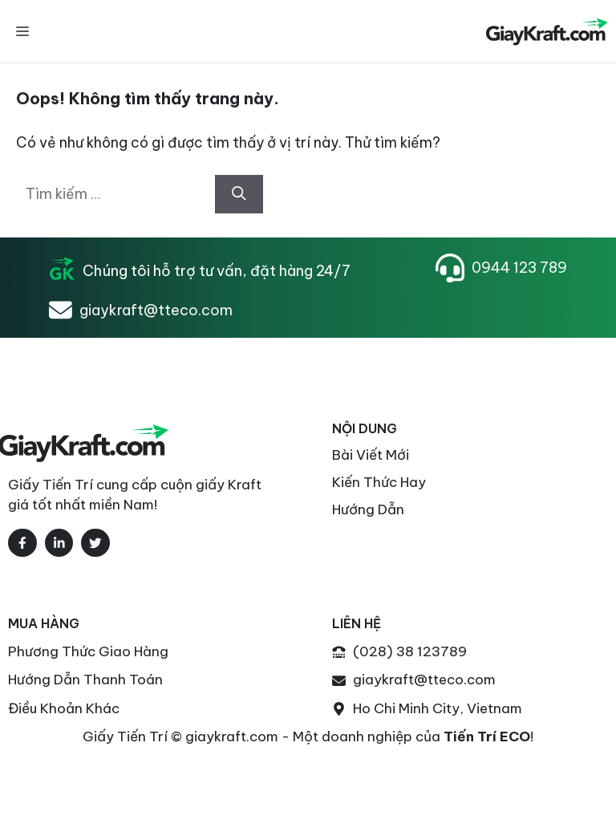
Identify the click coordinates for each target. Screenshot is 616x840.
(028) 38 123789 (410, 651)
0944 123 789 (519, 268)
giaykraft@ (390, 680)
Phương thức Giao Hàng (88, 651)
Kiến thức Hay (379, 482)
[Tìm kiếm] (239, 194)
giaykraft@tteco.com (156, 310)
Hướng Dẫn (368, 509)
